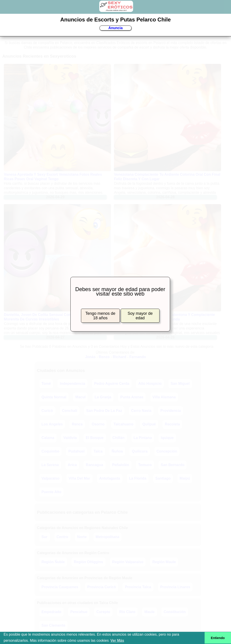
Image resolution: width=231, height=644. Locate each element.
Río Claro (127, 612)
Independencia (72, 384)
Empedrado (51, 612)
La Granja (103, 397)
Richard (120, 357)
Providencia (171, 411)
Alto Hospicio (150, 384)
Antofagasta (110, 478)
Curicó (47, 411)
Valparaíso (51, 478)
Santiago (163, 478)
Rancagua (94, 465)
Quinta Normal (54, 397)
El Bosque (95, 438)
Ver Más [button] (117, 640)
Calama (48, 438)
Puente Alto (51, 492)
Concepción (167, 451)
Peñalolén (121, 465)
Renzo (104, 357)
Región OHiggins (88, 562)
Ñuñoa (117, 451)
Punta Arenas (132, 397)
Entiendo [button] (218, 638)
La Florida (138, 478)
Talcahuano (123, 424)
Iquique (167, 438)
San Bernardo (173, 465)
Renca (77, 424)
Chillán (119, 438)
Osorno (98, 424)
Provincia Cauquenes (60, 587)
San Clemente (53, 625)
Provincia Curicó (102, 587)
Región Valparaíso (128, 562)
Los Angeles (52, 424)
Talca (98, 451)
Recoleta (172, 424)
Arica (72, 465)
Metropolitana (107, 537)
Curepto (103, 612)
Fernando (138, 357)
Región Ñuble (53, 562)
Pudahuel (76, 451)
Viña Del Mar (79, 478)
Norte (82, 537)
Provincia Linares (175, 587)
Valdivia (70, 438)
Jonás (90, 357)
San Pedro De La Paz (104, 411)
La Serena (50, 465)
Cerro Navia (141, 411)
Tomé (46, 384)
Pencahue (79, 612)
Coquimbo (50, 451)
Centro (62, 537)
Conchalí (70, 411)
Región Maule (164, 562)
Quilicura (140, 451)
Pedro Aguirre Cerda (112, 384)
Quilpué (149, 424)
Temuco (145, 465)
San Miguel (180, 384)
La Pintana (143, 438)
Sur (45, 537)
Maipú (185, 478)
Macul (80, 397)
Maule (149, 612)
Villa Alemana (164, 397)
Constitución (175, 612)
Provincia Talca (138, 587)
